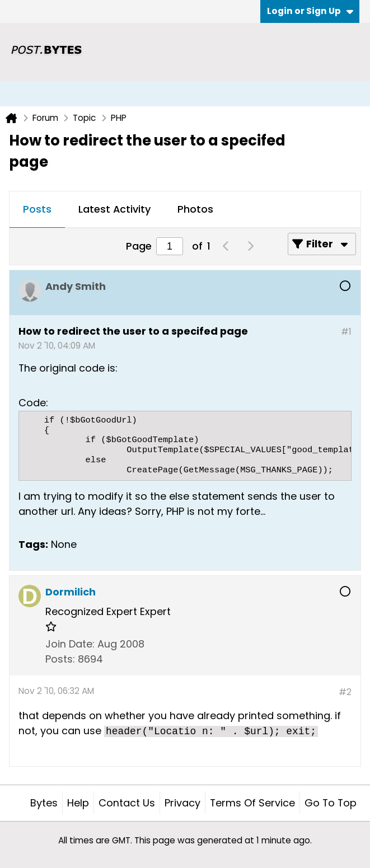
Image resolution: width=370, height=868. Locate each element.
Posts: (60, 659)
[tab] (37, 210)
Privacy (182, 803)
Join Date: (70, 644)
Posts (37, 209)
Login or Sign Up (310, 11)
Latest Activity (114, 209)
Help (78, 803)
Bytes (44, 803)
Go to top (331, 803)
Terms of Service (252, 803)
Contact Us (127, 803)
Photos (195, 209)
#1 (346, 332)
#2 (345, 692)
